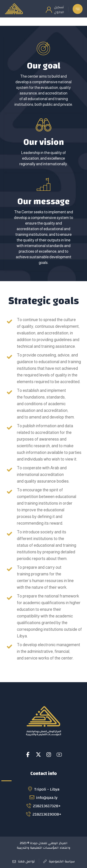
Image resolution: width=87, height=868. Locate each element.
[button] (78, 9)
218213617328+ (43, 806)
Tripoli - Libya (44, 789)
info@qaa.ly (43, 798)
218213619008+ (44, 814)
